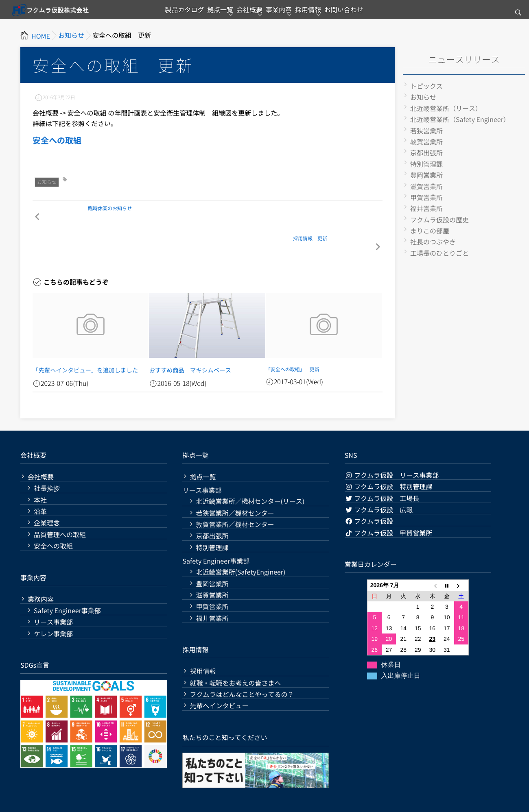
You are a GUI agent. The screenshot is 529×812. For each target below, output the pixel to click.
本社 (40, 476)
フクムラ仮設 (369, 497)
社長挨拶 (47, 465)
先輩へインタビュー (219, 682)
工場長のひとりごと (439, 253)
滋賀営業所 (426, 186)
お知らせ (47, 182)
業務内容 (41, 575)
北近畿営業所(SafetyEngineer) (240, 548)
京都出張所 (426, 152)
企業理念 (47, 499)
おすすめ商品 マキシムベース (183, 347)
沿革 (40, 487)
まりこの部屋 (430, 231)
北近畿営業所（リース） (446, 108)
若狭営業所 (426, 131)
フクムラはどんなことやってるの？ (242, 670)
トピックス (426, 86)
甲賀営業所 (426, 197)
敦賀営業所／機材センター (235, 500)
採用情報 (323, 14)
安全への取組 (57, 140)
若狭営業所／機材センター (235, 489)
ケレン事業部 (53, 610)
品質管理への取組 (60, 510)
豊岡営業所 (426, 175)
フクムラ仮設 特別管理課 (389, 463)
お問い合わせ (368, 14)
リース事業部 (53, 598)
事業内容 (284, 14)
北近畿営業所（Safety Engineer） (460, 119)
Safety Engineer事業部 (67, 587)
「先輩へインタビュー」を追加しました (77, 347)
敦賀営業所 (426, 142)
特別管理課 (426, 164)
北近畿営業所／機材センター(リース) (250, 478)
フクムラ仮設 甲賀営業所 (389, 509)
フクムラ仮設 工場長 (382, 474)
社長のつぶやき (433, 242)
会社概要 (245, 14)
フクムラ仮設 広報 (379, 485)
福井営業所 (426, 208)
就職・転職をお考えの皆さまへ (235, 659)
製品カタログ (160, 14)
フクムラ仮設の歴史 (439, 220)
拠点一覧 (205, 14)
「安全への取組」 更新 (293, 347)
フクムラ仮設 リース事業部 (392, 451)
